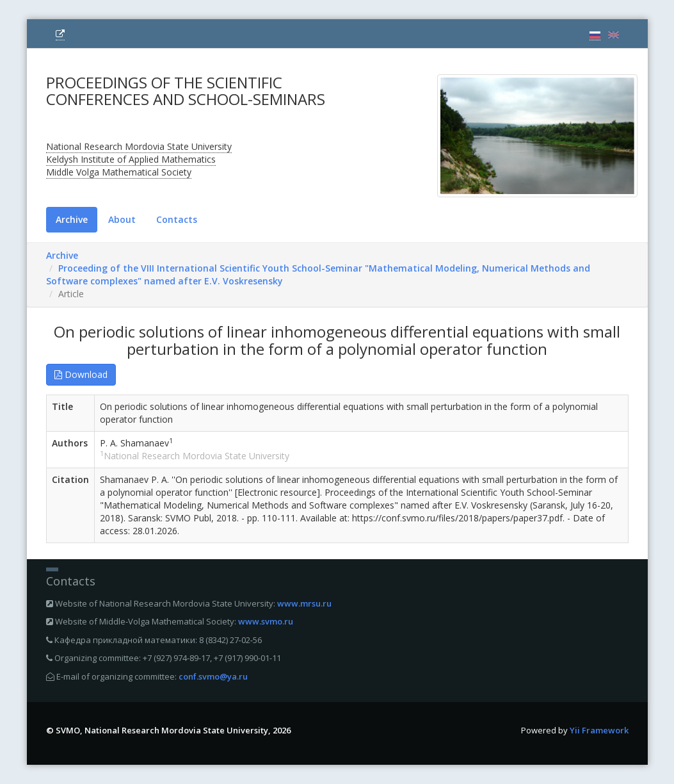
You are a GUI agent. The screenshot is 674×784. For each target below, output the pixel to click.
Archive (72, 219)
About (122, 219)
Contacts (177, 219)
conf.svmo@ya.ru (213, 676)
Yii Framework (599, 730)
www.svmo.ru (266, 621)
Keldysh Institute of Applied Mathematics (131, 159)
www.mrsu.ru (304, 603)
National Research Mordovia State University (139, 146)
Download (81, 374)
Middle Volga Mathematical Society (119, 172)
